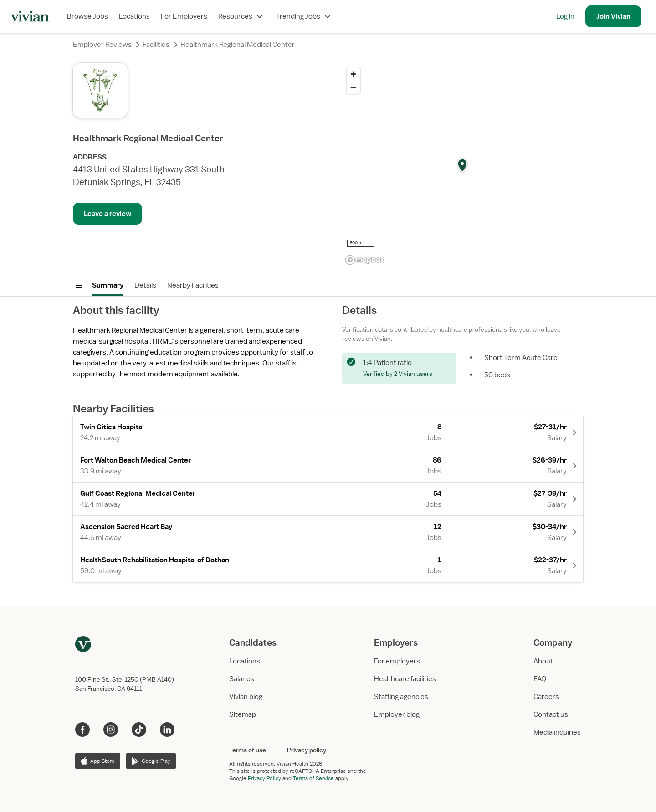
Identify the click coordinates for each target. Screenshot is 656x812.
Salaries (242, 679)
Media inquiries (557, 732)
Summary (108, 285)
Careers (546, 697)
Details (145, 285)
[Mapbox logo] (365, 260)
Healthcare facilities (405, 679)
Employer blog (397, 714)
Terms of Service (313, 778)
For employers (397, 661)
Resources (242, 16)
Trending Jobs (305, 16)
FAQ (540, 679)
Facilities (156, 45)
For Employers (184, 16)
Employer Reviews (102, 45)
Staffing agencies (401, 697)
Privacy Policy (264, 778)
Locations (134, 16)
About (543, 661)
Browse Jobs (87, 16)
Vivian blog (246, 697)
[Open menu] (79, 285)
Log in (565, 16)
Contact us (551, 714)
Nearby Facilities (193, 285)
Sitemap (243, 714)
